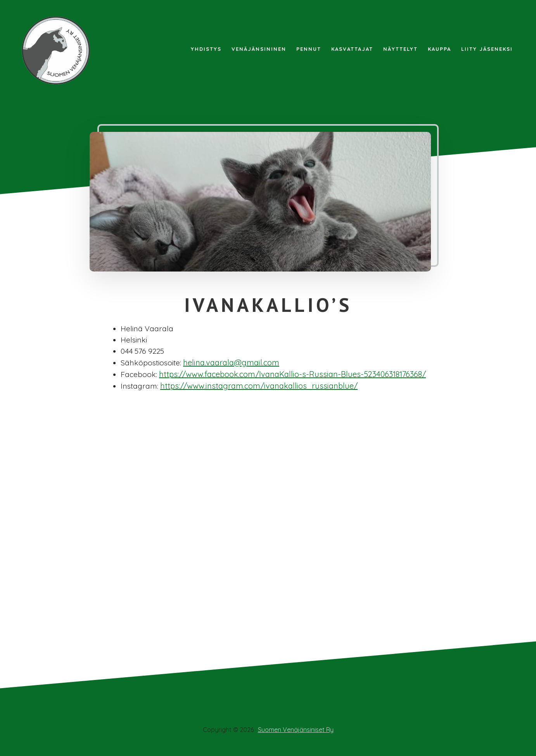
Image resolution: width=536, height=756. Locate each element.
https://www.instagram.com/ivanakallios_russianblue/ (260, 387)
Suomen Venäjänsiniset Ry (296, 730)
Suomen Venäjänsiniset (58, 50)
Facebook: (139, 375)
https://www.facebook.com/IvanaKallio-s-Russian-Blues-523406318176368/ (292, 375)
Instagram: (140, 387)
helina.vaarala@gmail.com (233, 364)
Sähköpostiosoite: (152, 364)
